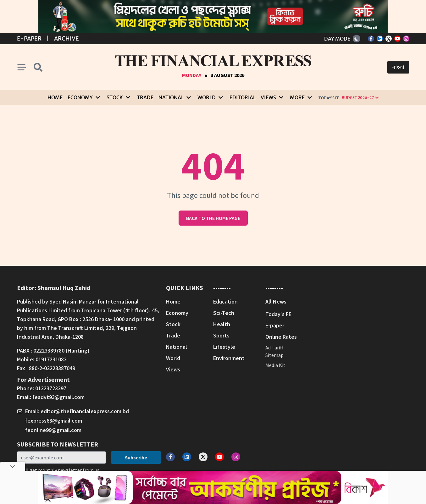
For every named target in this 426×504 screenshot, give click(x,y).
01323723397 (51, 388)
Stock (173, 324)
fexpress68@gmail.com (54, 421)
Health (222, 324)
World (173, 358)
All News (276, 301)
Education (225, 301)
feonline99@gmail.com (53, 430)
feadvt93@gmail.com (58, 397)
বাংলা (398, 67)
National (177, 347)
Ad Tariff (274, 348)
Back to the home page (213, 218)
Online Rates (281, 337)
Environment (229, 358)
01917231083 (51, 359)
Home (55, 97)
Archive (66, 38)
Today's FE (329, 98)
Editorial (243, 97)
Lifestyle (224, 347)
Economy (177, 313)
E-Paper (29, 38)
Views (173, 369)
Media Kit (275, 365)
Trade (145, 97)
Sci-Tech (224, 313)
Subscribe (136, 457)
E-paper (275, 325)
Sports (221, 335)
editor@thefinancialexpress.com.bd (85, 411)
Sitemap (274, 355)
